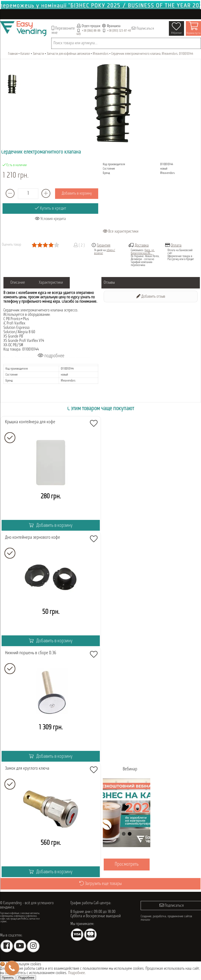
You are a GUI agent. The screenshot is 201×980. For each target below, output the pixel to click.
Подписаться (143, 28)
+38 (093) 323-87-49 (119, 31)
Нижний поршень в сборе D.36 (31, 653)
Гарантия (104, 246)
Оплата (176, 246)
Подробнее (77, 973)
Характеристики (51, 283)
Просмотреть (126, 864)
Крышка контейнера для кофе (30, 422)
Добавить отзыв (151, 296)
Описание (18, 283)
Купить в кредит (50, 208)
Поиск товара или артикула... (75, 43)
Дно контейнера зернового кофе (33, 538)
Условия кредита (50, 219)
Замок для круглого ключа (27, 769)
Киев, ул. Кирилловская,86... (143, 252)
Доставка (142, 246)
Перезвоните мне (63, 30)
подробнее (51, 356)
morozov (145, 920)
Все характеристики (121, 232)
